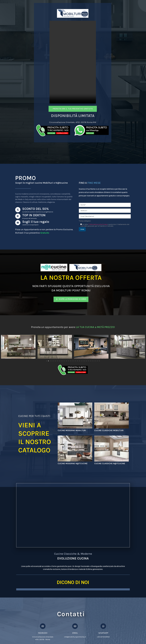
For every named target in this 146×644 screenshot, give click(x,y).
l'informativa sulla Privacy (98, 225)
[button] (3, 349)
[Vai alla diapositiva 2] (48, 362)
